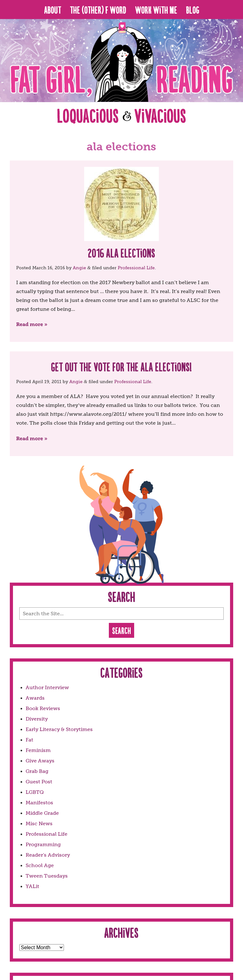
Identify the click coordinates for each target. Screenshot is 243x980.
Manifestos (39, 803)
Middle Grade (42, 813)
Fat (29, 740)
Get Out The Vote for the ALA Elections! (121, 366)
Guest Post (39, 782)
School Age (40, 865)
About (53, 10)
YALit (32, 886)
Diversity (37, 719)
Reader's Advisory (48, 855)
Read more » (32, 324)
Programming (43, 844)
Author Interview (47, 687)
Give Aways (40, 761)
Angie (79, 268)
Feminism (38, 750)
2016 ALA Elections (121, 253)
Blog (193, 10)
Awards (35, 698)
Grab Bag (37, 771)
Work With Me (156, 10)
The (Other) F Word (98, 10)
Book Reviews (43, 708)
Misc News (39, 823)
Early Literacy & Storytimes (59, 729)
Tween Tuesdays (47, 876)
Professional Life (136, 268)
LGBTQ (35, 792)
